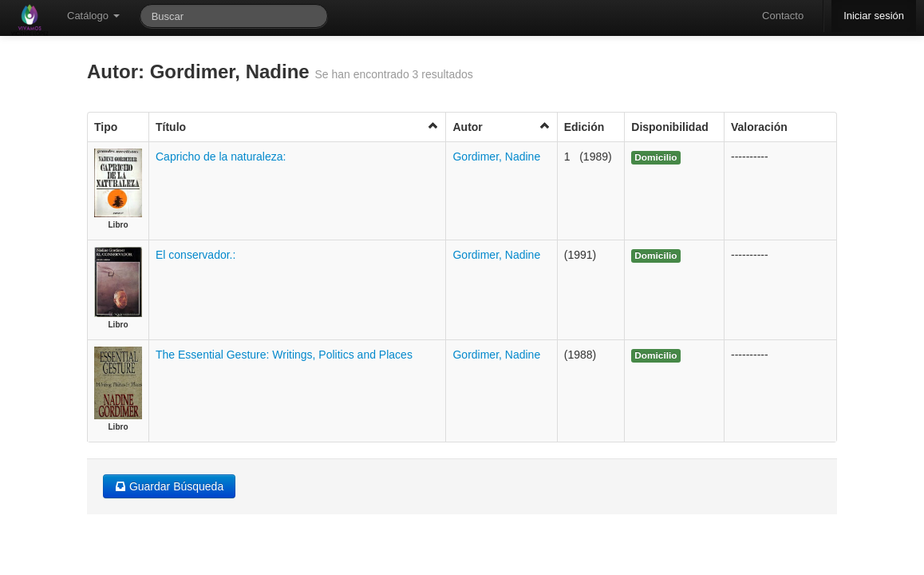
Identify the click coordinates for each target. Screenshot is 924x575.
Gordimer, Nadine (496, 157)
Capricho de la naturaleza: (221, 157)
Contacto (783, 16)
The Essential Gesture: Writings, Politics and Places (284, 355)
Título (297, 127)
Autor (501, 127)
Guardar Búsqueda (169, 486)
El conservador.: (195, 255)
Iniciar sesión (874, 16)
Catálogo (93, 16)
